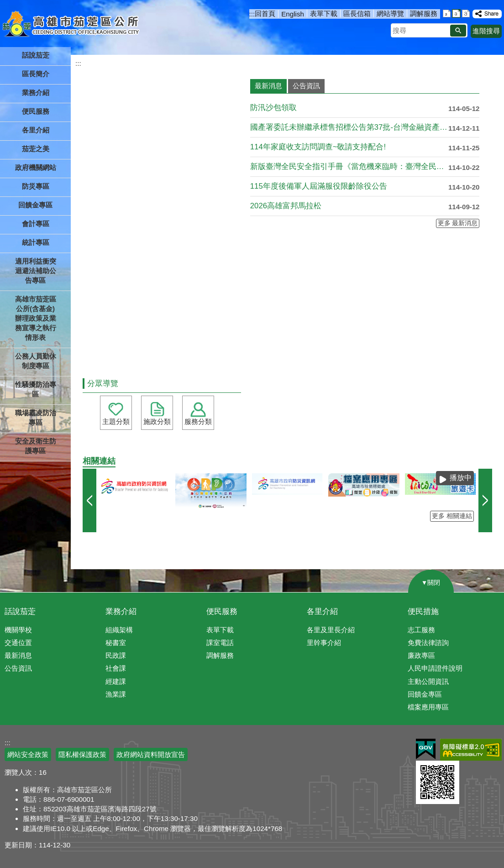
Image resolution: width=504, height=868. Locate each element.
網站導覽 (390, 13)
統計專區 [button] (36, 242)
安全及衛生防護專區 (36, 446)
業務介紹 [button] (36, 93)
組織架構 (119, 630)
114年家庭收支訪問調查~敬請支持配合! (318, 147)
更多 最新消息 (458, 223)
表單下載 (324, 13)
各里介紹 (322, 611)
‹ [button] (89, 500)
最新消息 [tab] (268, 86)
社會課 (116, 668)
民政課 (116, 655)
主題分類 (116, 421)
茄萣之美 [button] (36, 149)
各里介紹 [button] (36, 130)
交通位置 (18, 643)
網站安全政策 (28, 754)
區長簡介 (36, 74)
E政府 (426, 749)
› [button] (485, 500)
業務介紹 (121, 611)
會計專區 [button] (36, 224)
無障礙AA (471, 750)
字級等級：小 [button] (447, 13)
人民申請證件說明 (435, 668)
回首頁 (265, 13)
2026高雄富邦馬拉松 (286, 206)
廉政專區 (421, 655)
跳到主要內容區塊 (5, 5)
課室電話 (220, 643)
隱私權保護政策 (82, 754)
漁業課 (116, 694)
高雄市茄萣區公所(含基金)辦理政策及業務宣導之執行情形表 (36, 318)
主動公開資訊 (428, 681)
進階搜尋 (486, 31)
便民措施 (423, 611)
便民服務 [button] (36, 111)
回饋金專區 (35, 205)
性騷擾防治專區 (36, 389)
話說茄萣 (20, 611)
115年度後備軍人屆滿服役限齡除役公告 (319, 186)
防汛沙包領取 (273, 108)
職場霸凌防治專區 (36, 418)
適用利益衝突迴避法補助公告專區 (36, 271)
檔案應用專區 (428, 707)
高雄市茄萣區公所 (72, 25)
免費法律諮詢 (428, 643)
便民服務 (222, 611)
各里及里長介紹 (331, 630)
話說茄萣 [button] (36, 55)
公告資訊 (18, 668)
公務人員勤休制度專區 (36, 361)
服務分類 (198, 421)
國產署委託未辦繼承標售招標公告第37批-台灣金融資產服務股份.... (349, 127)
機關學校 (18, 630)
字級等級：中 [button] (456, 13)
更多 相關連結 (452, 516)
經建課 (116, 681)
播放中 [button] (461, 478)
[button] (458, 31)
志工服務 (421, 630)
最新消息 (18, 655)
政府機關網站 (36, 167)
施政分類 (157, 421)
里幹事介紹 (324, 643)
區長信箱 (357, 13)
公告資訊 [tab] (306, 86)
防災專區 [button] (36, 186)
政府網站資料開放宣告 (151, 754)
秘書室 (116, 643)
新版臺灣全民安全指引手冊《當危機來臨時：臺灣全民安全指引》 (349, 167)
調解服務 (424, 13)
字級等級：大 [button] (466, 13)
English (293, 14)
